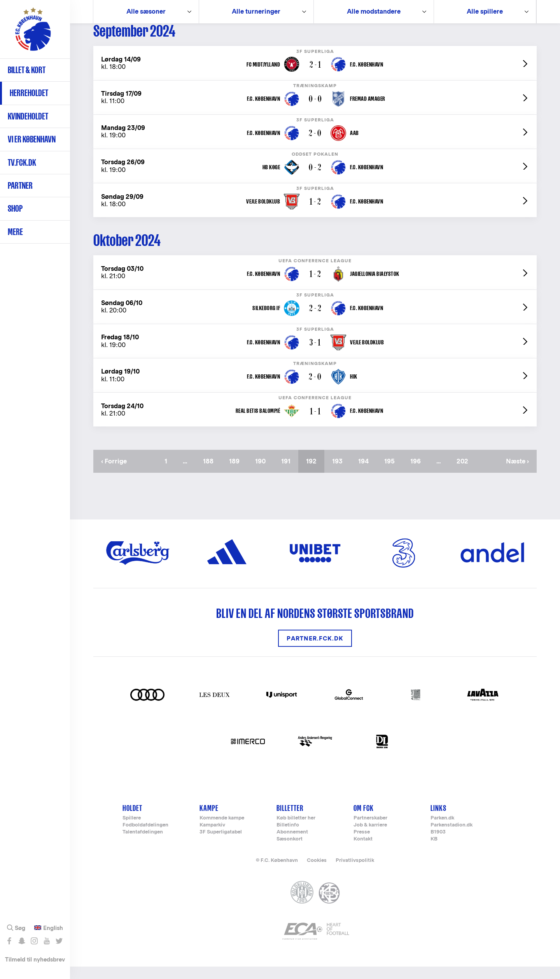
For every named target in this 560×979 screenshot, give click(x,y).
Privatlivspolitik (355, 873)
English (53, 928)
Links (438, 820)
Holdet (132, 820)
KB (434, 852)
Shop (15, 208)
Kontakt (363, 852)
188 (211, 474)
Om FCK (364, 820)
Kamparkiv (212, 838)
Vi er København (32, 139)
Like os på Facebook (9, 941)
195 (392, 474)
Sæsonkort (290, 852)
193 (340, 474)
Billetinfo (288, 838)
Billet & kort (27, 70)
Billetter (290, 820)
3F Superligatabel (221, 845)
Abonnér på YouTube (46, 941)
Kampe (209, 820)
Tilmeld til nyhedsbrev (35, 959)
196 (418, 474)
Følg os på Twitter (59, 941)
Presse (362, 845)
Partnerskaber (370, 831)
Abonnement (292, 845)
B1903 (438, 845)
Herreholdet (29, 93)
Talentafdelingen (143, 845)
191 (289, 474)
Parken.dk (442, 831)
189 (237, 474)
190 (263, 474)
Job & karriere (370, 838)
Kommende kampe (222, 831)
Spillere (132, 831)
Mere (15, 232)
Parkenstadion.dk (451, 838)
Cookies (317, 873)
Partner (20, 185)
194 (366, 474)
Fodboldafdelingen (145, 838)
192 (315, 477)
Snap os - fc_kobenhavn (22, 941)
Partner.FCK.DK (315, 651)
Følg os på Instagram (34, 941)
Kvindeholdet (28, 116)
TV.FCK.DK (22, 162)
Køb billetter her (296, 831)
